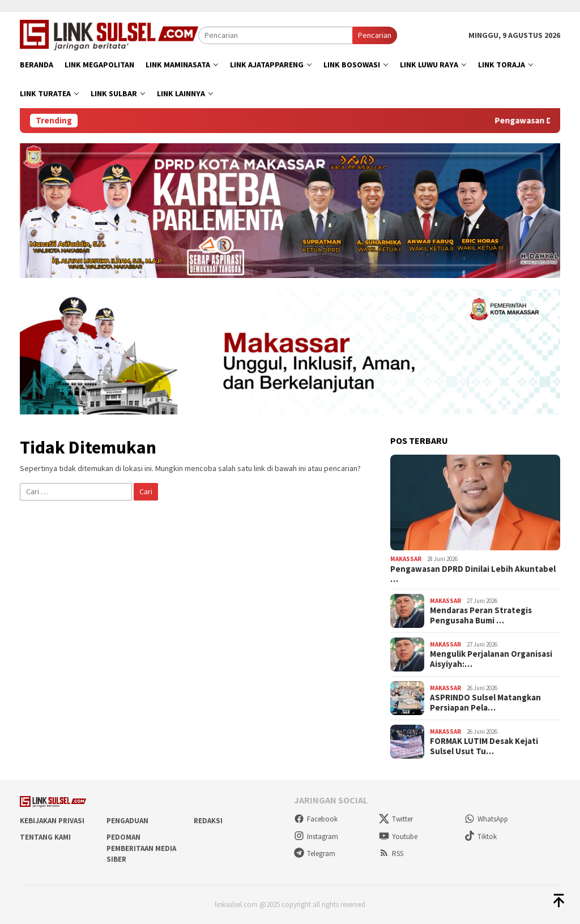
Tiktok (481, 837)
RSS (391, 854)
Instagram (316, 837)
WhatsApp (486, 819)
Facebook (316, 819)
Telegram (315, 854)
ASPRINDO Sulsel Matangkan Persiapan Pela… (485, 703)
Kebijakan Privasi (52, 821)
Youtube (398, 837)
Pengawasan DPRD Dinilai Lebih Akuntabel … (473, 574)
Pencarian (375, 35)
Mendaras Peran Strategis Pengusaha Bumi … (481, 615)
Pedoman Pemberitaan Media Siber (141, 848)
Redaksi (208, 821)
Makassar (406, 559)
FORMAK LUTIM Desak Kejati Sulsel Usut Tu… (484, 746)
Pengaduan (127, 821)
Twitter (396, 819)
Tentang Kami (45, 837)
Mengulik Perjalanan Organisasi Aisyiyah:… (491, 659)
